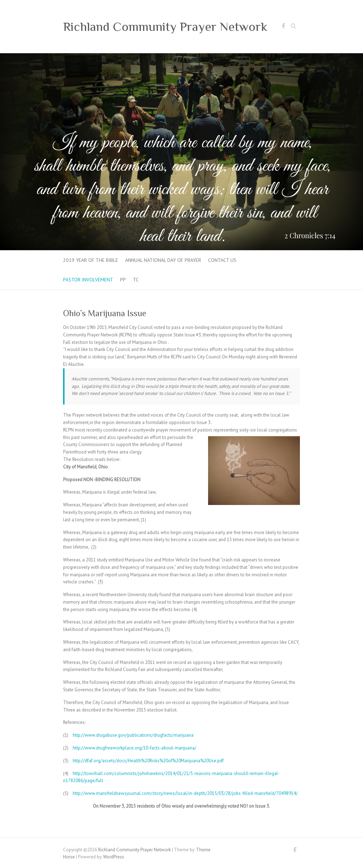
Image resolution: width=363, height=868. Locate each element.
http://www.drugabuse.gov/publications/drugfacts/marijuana (133, 735)
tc (136, 280)
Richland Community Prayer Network (165, 27)
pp (123, 280)
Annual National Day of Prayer (163, 260)
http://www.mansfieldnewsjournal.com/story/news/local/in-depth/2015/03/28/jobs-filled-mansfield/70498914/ (185, 793)
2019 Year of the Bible (91, 260)
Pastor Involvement (88, 280)
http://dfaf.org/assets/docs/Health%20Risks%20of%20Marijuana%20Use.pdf (148, 761)
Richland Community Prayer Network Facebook (283, 27)
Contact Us (222, 260)
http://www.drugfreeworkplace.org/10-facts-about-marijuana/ (135, 748)
